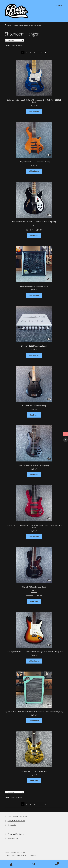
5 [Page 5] (38, 52)
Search (34, 864)
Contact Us (12, 825)
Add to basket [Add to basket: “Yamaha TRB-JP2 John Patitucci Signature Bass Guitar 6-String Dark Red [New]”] (34, 536)
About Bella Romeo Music (17, 816)
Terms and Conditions (16, 834)
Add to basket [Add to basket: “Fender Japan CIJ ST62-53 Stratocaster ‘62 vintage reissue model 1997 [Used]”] (34, 661)
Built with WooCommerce (27, 855)
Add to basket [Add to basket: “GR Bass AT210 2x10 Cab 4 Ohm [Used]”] (34, 295)
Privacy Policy (13, 838)
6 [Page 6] (42, 52)
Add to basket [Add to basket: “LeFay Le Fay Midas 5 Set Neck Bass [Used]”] (34, 171)
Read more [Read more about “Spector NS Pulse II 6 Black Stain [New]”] (34, 475)
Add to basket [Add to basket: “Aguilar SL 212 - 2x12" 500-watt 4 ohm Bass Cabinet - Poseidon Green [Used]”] (34, 721)
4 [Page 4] (34, 52)
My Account (11, 864)
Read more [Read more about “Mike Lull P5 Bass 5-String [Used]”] (34, 601)
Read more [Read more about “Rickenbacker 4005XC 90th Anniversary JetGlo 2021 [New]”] (34, 236)
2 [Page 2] (27, 52)
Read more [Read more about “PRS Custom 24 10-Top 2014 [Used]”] (34, 780)
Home (9, 25)
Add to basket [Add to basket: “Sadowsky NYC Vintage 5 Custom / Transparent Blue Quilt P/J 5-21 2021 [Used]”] (34, 111)
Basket (52, 863)
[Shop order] (14, 40)
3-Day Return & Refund (16, 821)
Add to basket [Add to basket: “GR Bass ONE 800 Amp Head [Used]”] (34, 355)
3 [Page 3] (30, 52)
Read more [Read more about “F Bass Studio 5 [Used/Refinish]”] (34, 415)
